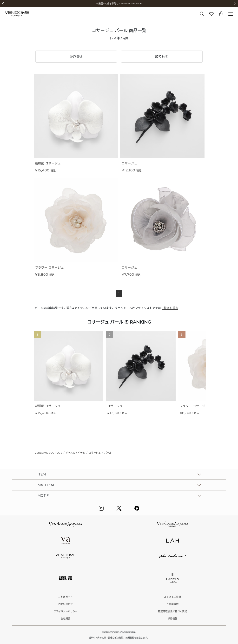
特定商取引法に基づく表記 (172, 611)
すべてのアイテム (75, 453)
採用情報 (172, 619)
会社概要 (66, 619)
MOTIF (43, 495)
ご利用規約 (172, 604)
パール (108, 453)
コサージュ (95, 453)
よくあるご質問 (172, 597)
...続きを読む (170, 308)
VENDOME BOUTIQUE (48, 453)
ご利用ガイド (66, 597)
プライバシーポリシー (66, 611)
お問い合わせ (66, 604)
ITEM (42, 474)
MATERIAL (46, 485)
